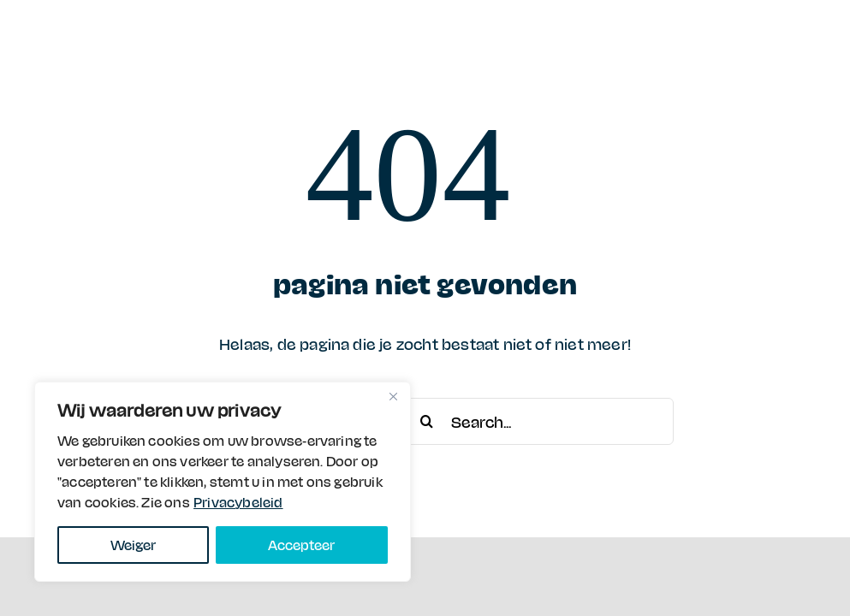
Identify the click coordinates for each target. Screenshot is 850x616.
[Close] (393, 396)
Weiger (133, 545)
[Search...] (538, 421)
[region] (223, 482)
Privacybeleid (238, 502)
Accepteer (301, 545)
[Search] (427, 421)
